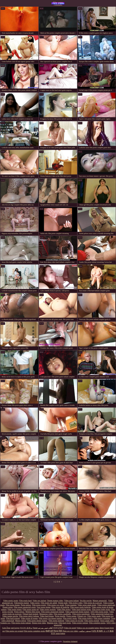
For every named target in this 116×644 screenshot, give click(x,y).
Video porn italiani (71, 601)
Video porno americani (106, 605)
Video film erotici (64, 610)
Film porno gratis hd (31, 610)
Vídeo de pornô (70, 628)
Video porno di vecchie (74, 621)
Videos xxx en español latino (88, 628)
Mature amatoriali (100, 601)
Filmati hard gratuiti (31, 614)
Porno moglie (60, 616)
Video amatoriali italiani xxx (102, 614)
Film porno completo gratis (58, 3)
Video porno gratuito (48, 610)
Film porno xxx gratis (56, 605)
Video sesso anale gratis (87, 605)
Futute (35, 628)
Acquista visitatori (70, 641)
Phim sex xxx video (70, 631)
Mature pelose (21, 621)
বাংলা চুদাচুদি (58, 628)
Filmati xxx (82, 616)
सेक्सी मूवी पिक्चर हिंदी (54, 631)
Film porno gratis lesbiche (80, 607)
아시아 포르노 (26, 628)
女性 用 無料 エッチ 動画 (103, 631)
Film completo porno (97, 623)
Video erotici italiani (80, 623)
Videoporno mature (21, 603)
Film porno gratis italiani (21, 623)
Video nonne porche (10, 616)
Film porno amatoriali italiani (53, 612)
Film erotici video (76, 603)
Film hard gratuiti (13, 618)
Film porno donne (13, 605)
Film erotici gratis (70, 618)
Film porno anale (94, 616)
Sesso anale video (107, 621)
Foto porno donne (44, 607)
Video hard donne (47, 616)
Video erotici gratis (11, 601)
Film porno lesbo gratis (101, 610)
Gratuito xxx (5, 623)
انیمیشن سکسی (85, 631)
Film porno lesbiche (56, 621)
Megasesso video (46, 614)
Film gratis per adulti (49, 603)
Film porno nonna (15, 610)
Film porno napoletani (81, 614)
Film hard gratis (65, 623)
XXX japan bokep (58, 633)
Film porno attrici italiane (29, 616)
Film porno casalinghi (63, 614)
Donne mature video (55, 601)
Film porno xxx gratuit (14, 631)
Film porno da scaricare (93, 603)
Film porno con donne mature (50, 618)
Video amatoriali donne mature (77, 612)
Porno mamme (71, 605)
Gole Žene (6, 628)
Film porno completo (102, 618)
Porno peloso (26, 605)
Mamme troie (52, 623)
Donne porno (8, 607)
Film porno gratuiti (92, 621)
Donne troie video (39, 623)
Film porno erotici (39, 605)
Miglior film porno (33, 612)
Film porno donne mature (37, 621)
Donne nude (63, 603)
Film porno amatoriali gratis (25, 607)
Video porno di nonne (29, 618)
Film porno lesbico (85, 618)
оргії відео (15, 628)
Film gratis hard (25, 601)
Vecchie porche (86, 601)
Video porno (35, 603)
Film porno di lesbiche (60, 607)
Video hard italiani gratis (81, 610)
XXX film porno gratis (99, 612)
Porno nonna (71, 616)
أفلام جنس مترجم (45, 628)
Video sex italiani (39, 601)
